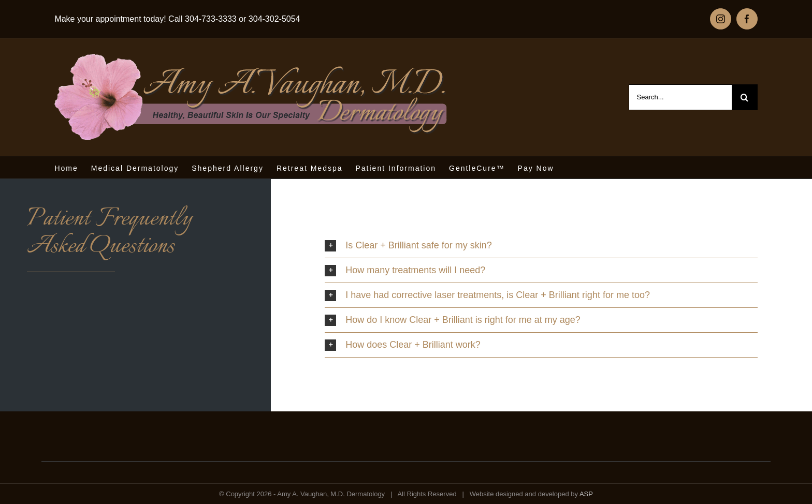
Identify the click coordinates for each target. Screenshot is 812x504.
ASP (586, 494)
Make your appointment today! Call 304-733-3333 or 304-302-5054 (177, 19)
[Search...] (680, 97)
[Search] (745, 97)
